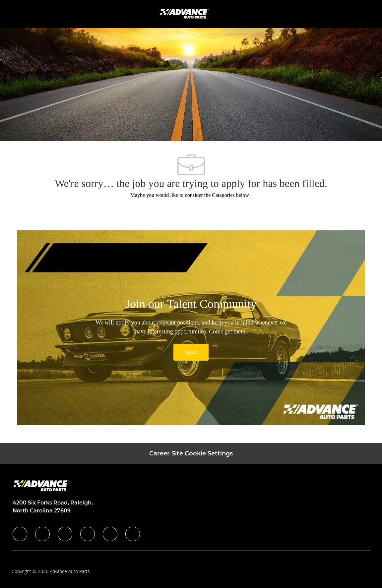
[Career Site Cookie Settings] (191, 454)
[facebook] (20, 534)
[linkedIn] (42, 534)
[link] (191, 352)
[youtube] (110, 534)
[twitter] (65, 534)
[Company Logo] (185, 13)
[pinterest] (133, 534)
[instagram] (88, 534)
